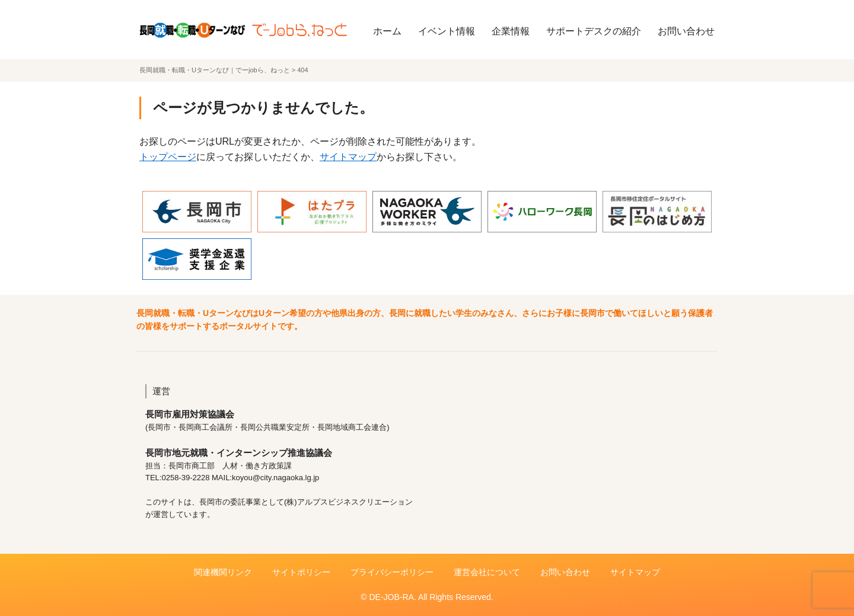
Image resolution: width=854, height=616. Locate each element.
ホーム (387, 31)
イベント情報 (447, 31)
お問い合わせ (686, 31)
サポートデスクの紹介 (594, 31)
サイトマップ (348, 157)
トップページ (168, 157)
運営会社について (487, 572)
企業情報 (511, 31)
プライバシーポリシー (392, 572)
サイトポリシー (301, 572)
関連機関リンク (223, 572)
